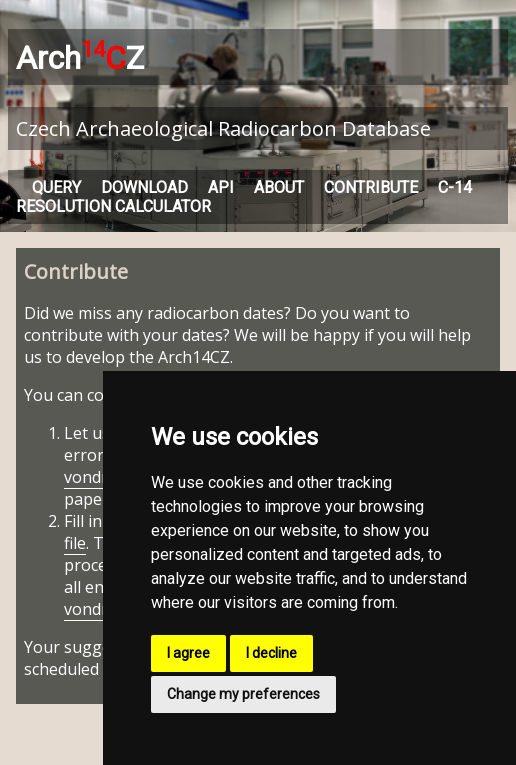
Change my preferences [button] (243, 694)
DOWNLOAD (144, 187)
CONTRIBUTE (371, 187)
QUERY (56, 187)
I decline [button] (271, 653)
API (221, 187)
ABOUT (279, 187)
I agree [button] (188, 653)
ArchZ (80, 58)
